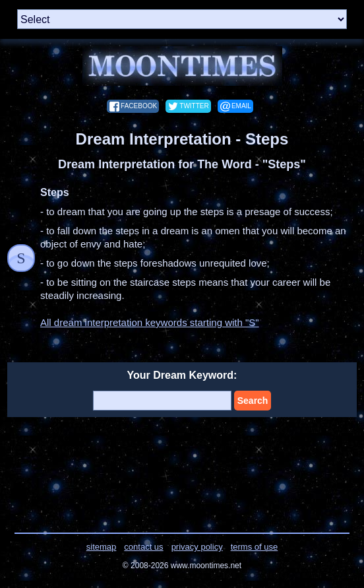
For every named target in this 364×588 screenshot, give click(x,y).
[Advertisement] (182, 467)
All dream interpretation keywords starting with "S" (150, 322)
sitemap (102, 547)
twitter (194, 106)
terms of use (255, 547)
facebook (139, 106)
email (241, 106)
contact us (143, 547)
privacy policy (197, 547)
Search (253, 401)
